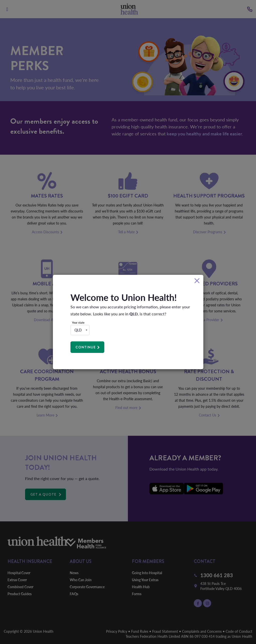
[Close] (197, 281)
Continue (86, 347)
